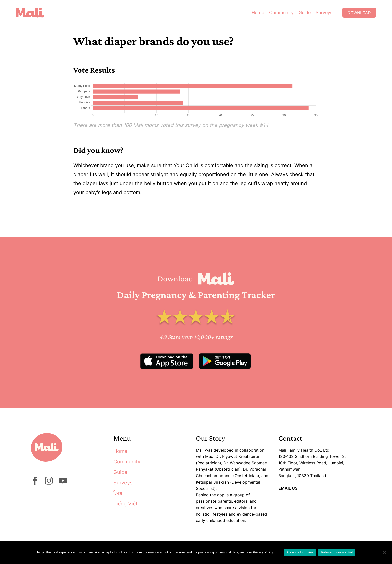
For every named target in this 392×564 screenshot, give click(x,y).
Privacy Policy (263, 552)
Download (359, 13)
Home (258, 12)
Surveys (324, 12)
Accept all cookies (300, 552)
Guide (305, 12)
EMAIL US (288, 488)
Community (281, 12)
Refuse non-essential (337, 552)
